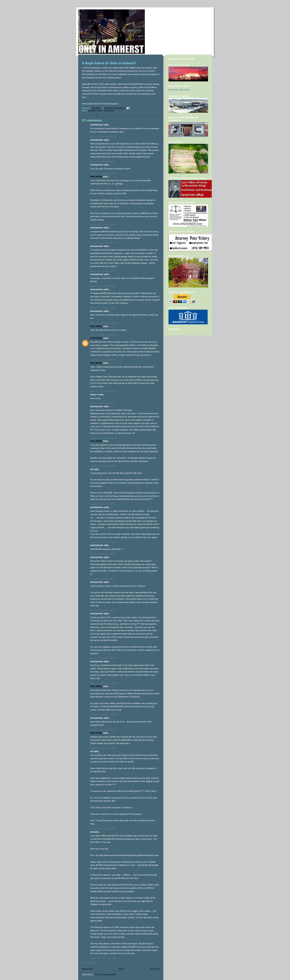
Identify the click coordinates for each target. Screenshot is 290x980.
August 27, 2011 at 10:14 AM (103, 658)
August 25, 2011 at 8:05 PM (103, 403)
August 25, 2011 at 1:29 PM (103, 335)
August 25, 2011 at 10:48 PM (103, 466)
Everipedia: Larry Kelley (179, 90)
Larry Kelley (96, 177)
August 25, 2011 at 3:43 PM (103, 391)
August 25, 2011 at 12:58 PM (103, 323)
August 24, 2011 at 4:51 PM (103, 162)
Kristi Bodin (96, 338)
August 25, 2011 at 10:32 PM (103, 438)
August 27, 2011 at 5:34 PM (103, 730)
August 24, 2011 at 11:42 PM (103, 271)
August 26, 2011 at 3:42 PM (103, 610)
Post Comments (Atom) (105, 974)
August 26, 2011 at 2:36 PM (103, 579)
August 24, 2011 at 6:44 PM (103, 225)
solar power (109, 110)
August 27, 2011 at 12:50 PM (103, 715)
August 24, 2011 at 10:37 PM (103, 243)
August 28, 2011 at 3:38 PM (103, 829)
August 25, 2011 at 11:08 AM (103, 308)
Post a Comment (90, 963)
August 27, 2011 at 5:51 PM (103, 748)
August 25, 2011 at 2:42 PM (103, 360)
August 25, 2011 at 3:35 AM (103, 286)
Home (121, 969)
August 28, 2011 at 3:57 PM (103, 958)
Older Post (155, 969)
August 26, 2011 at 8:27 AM (103, 542)
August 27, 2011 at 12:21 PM (103, 683)
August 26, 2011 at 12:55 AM (103, 504)
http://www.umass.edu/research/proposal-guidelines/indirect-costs (129, 855)
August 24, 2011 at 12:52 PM (103, 137)
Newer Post (87, 969)
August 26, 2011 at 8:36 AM (103, 554)
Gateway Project (96, 110)
